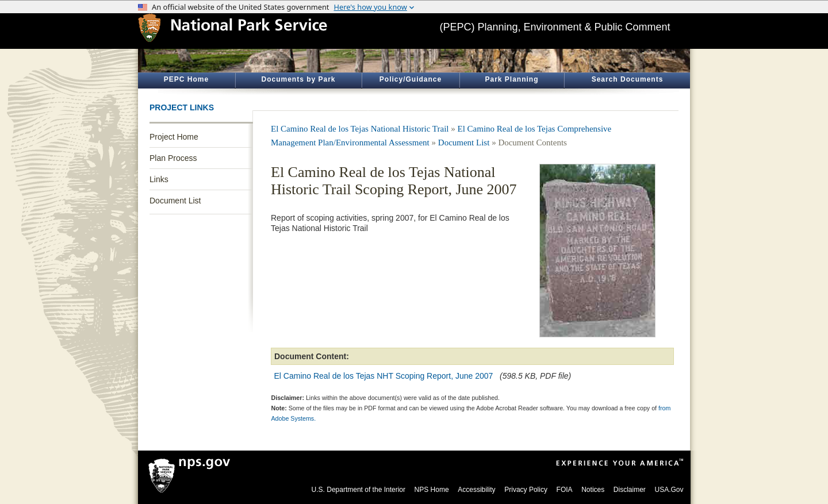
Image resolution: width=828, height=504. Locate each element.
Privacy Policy (526, 490)
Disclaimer (630, 490)
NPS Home (432, 490)
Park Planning (511, 79)
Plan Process (173, 158)
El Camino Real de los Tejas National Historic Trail (360, 129)
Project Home (174, 137)
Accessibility (476, 490)
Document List (175, 201)
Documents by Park (298, 79)
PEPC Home (186, 79)
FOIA (565, 490)
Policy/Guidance (411, 79)
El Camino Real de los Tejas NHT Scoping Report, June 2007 (384, 376)
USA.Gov (669, 490)
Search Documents (628, 79)
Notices (593, 490)
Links (159, 179)
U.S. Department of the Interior (359, 490)
